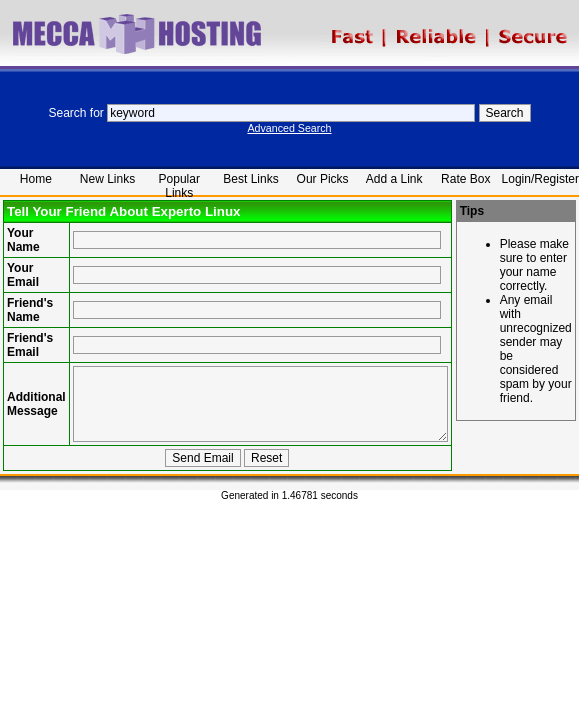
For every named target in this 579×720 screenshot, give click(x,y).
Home (36, 179)
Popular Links (179, 183)
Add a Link (394, 179)
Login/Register (540, 179)
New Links (107, 179)
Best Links (250, 179)
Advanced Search (289, 128)
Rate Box (465, 179)
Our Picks (323, 179)
